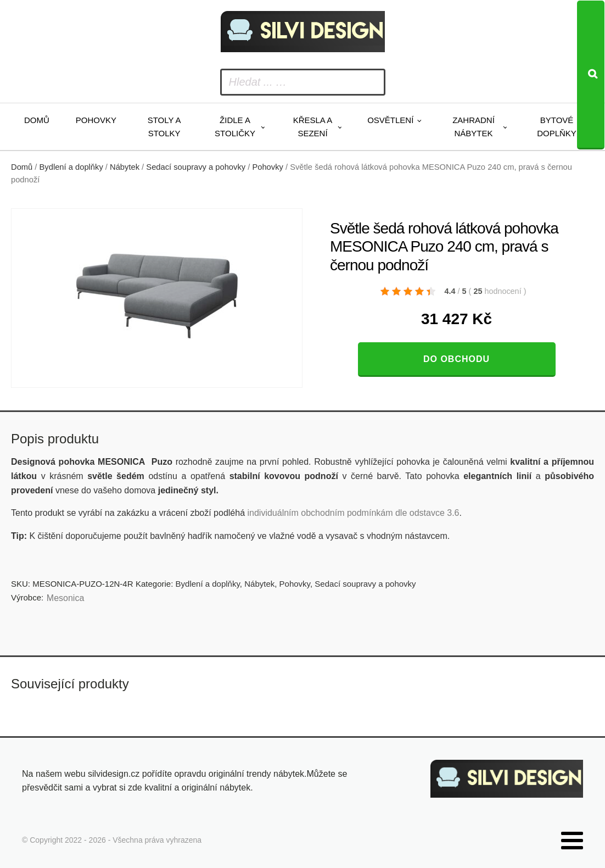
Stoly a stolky (164, 127)
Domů (37, 120)
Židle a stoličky (235, 127)
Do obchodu (456, 359)
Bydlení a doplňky (71, 167)
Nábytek (125, 167)
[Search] (591, 75)
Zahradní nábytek (474, 127)
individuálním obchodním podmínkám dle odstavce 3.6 (353, 513)
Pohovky (96, 120)
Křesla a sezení (313, 127)
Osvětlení (390, 120)
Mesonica (65, 598)
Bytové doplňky (557, 127)
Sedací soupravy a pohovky (196, 167)
